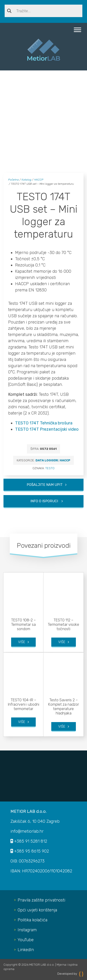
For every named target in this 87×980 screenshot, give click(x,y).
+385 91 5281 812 (31, 841)
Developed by (70, 974)
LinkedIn (26, 950)
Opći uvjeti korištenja (37, 910)
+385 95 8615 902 (32, 851)
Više (22, 642)
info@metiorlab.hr (27, 831)
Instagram (27, 930)
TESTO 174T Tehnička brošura (44, 423)
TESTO (50, 468)
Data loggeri (47, 460)
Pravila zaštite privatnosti (41, 900)
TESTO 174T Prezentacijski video (47, 429)
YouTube (26, 940)
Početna (13, 180)
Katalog (26, 180)
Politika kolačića (32, 920)
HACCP (39, 180)
